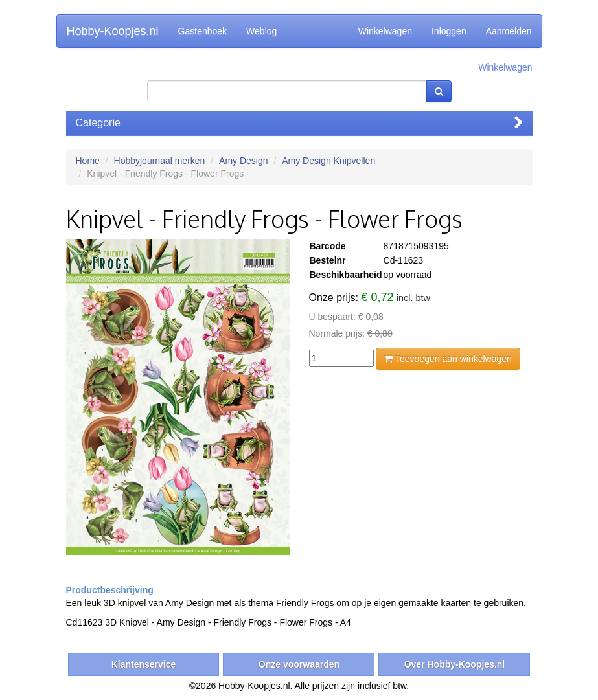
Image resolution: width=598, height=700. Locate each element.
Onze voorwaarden (299, 664)
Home (88, 161)
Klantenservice (144, 664)
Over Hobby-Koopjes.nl (455, 664)
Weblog (261, 31)
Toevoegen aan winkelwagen (448, 359)
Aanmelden (509, 31)
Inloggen (449, 31)
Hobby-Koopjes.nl (113, 31)
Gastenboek (203, 31)
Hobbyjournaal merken (160, 161)
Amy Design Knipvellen (328, 161)
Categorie (299, 123)
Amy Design (243, 161)
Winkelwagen (385, 31)
